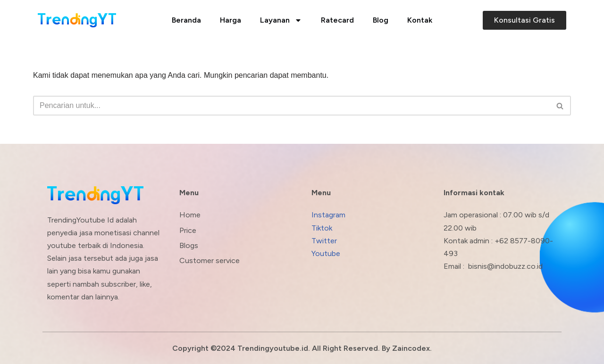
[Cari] (291, 106)
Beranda (186, 20)
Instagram (328, 215)
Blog (381, 20)
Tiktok (322, 228)
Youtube (326, 253)
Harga (231, 20)
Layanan (281, 20)
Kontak (420, 20)
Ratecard (337, 20)
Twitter (324, 241)
